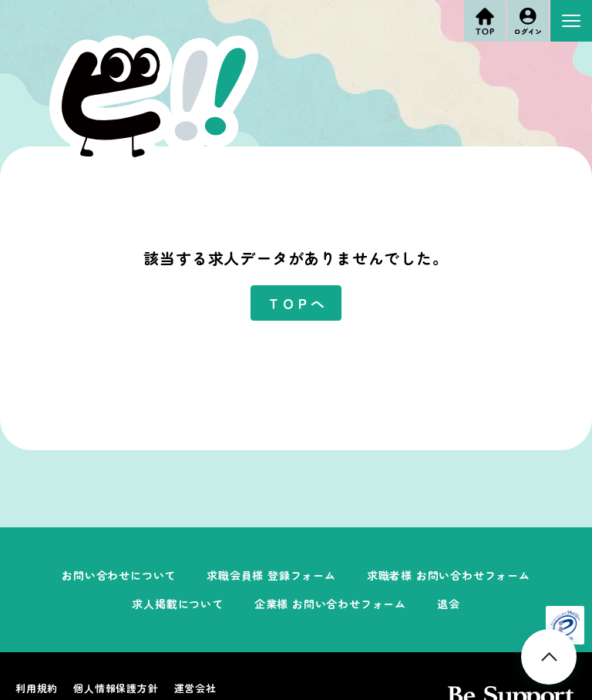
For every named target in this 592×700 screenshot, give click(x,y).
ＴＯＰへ (296, 303)
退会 (449, 604)
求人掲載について (177, 604)
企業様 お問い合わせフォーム (330, 604)
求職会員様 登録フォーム (271, 575)
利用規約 (37, 688)
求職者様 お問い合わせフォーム (449, 575)
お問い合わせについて (119, 575)
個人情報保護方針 (116, 688)
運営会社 (195, 688)
